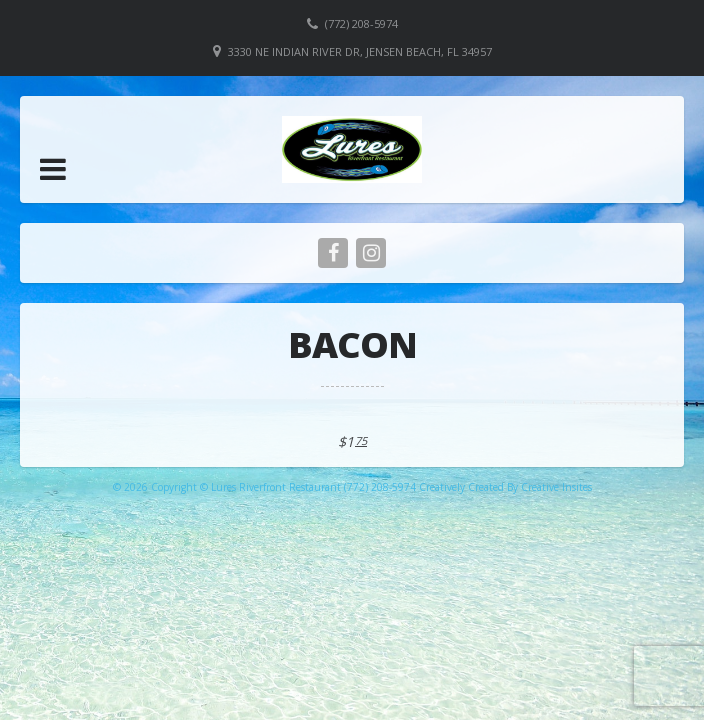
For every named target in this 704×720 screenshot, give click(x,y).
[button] (53, 169)
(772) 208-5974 (361, 23)
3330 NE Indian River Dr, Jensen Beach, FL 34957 (360, 51)
